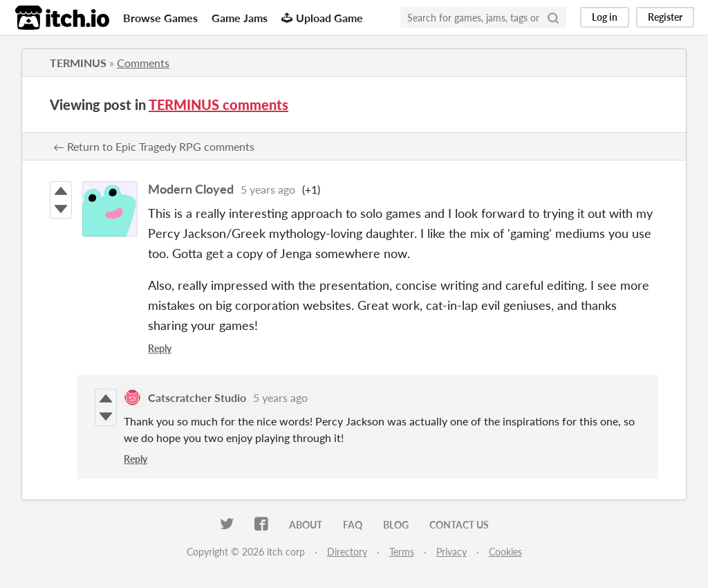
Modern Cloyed (191, 189)
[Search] (553, 17)
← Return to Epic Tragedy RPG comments (154, 146)
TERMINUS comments (218, 104)
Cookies (505, 552)
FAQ (353, 525)
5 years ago (268, 189)
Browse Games (160, 18)
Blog (396, 525)
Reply (160, 348)
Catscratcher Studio (197, 397)
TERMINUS (78, 63)
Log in (605, 17)
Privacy (451, 552)
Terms (402, 552)
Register (665, 17)
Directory (347, 552)
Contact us (459, 525)
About (306, 525)
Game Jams (240, 18)
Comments (143, 63)
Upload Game (322, 18)
